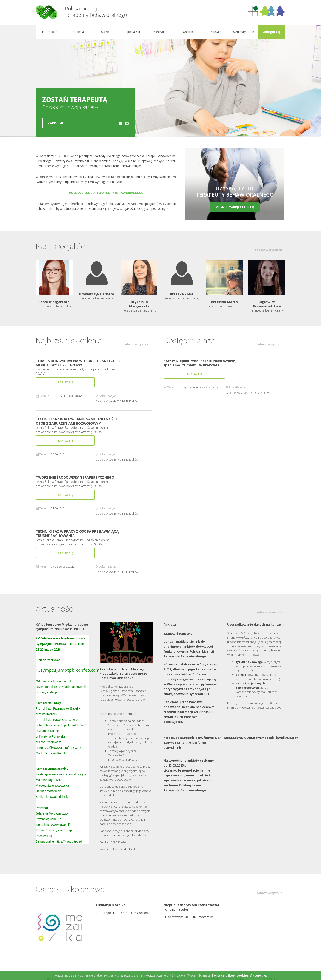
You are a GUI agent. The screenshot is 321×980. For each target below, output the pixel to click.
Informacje (49, 32)
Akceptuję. (258, 975)
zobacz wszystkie (136, 344)
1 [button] (120, 123)
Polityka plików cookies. (231, 975)
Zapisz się (56, 123)
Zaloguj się (271, 32)
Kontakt (216, 32)
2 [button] (127, 123)
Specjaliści (133, 32)
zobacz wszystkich (268, 250)
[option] (160, 81)
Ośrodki (188, 32)
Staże (105, 32)
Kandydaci (160, 32)
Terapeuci (114, 934)
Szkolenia (77, 32)
